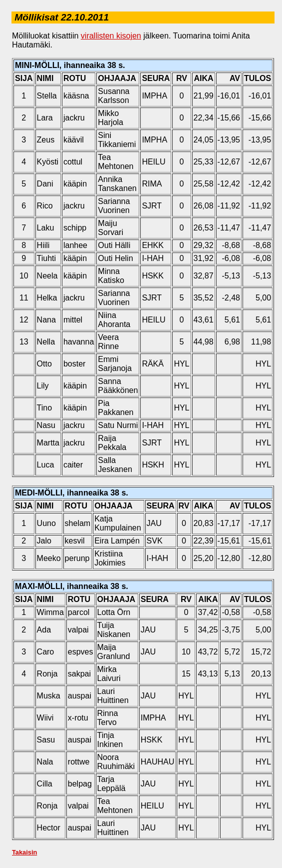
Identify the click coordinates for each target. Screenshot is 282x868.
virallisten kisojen (111, 36)
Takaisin (24, 852)
